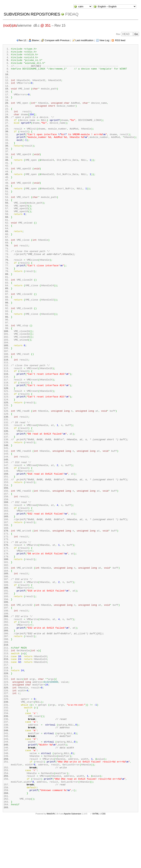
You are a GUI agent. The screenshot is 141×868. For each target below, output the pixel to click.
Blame (35, 40)
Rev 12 (22, 40)
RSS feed (120, 40)
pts (15, 25)
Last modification (84, 40)
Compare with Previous (57, 40)
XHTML (96, 862)
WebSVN (51, 862)
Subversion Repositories (32, 14)
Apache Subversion (73, 862)
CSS (103, 862)
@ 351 (46, 25)
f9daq (72, 14)
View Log (104, 40)
